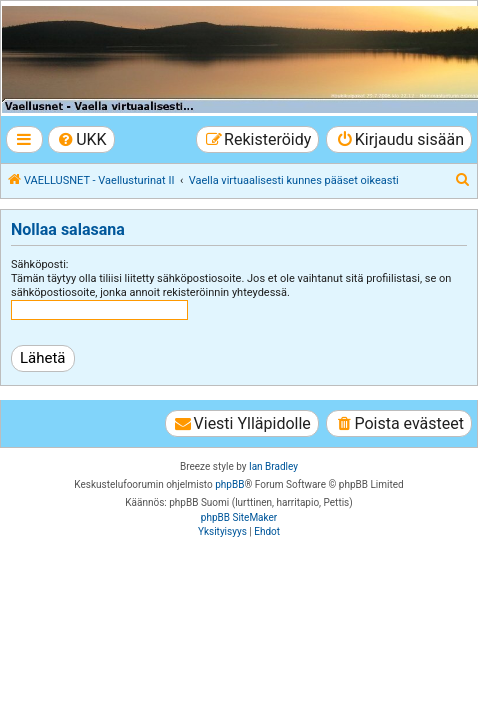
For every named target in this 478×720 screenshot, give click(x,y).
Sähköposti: (40, 264)
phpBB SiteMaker (239, 517)
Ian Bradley (273, 466)
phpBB (229, 484)
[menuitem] (81, 139)
